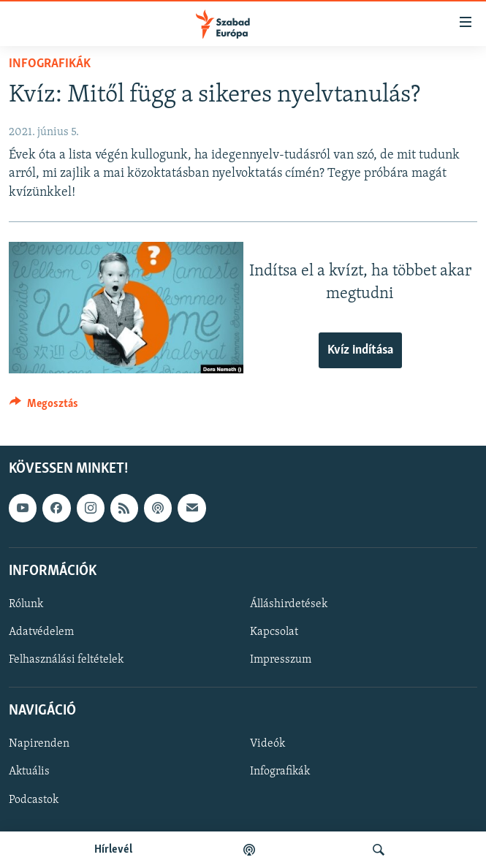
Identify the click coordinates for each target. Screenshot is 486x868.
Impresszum (281, 660)
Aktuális (29, 772)
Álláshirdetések (289, 604)
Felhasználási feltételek (66, 660)
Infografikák (50, 64)
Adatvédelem (41, 632)
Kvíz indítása (360, 350)
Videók (267, 745)
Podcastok (34, 800)
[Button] (44, 407)
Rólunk (26, 604)
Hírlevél (113, 850)
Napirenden (39, 745)
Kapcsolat (274, 632)
